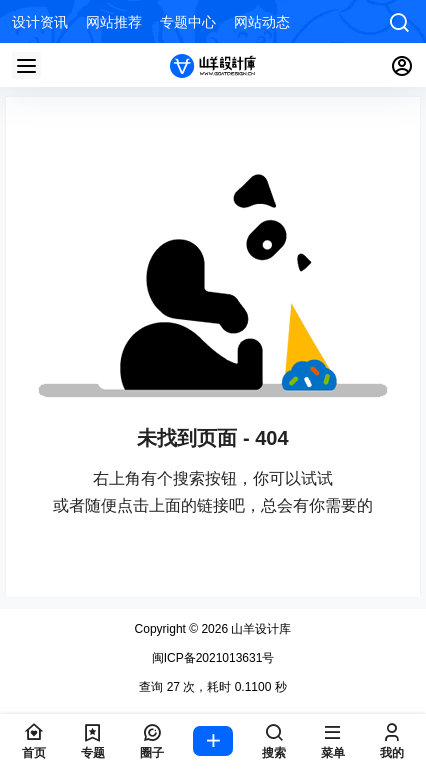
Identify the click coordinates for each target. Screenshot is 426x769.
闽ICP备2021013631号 (213, 658)
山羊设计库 (259, 629)
